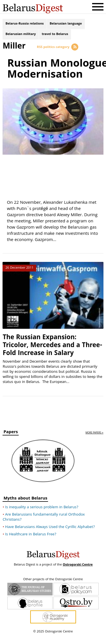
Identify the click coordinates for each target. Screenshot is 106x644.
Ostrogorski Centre (78, 572)
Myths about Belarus (25, 507)
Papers (11, 441)
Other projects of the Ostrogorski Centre (53, 587)
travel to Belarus (55, 37)
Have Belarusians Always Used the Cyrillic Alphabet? (50, 535)
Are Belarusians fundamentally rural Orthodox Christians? (44, 525)
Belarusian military (20, 37)
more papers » (94, 441)
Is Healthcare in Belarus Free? (31, 542)
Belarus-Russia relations (24, 25)
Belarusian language (66, 25)
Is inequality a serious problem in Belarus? (42, 515)
